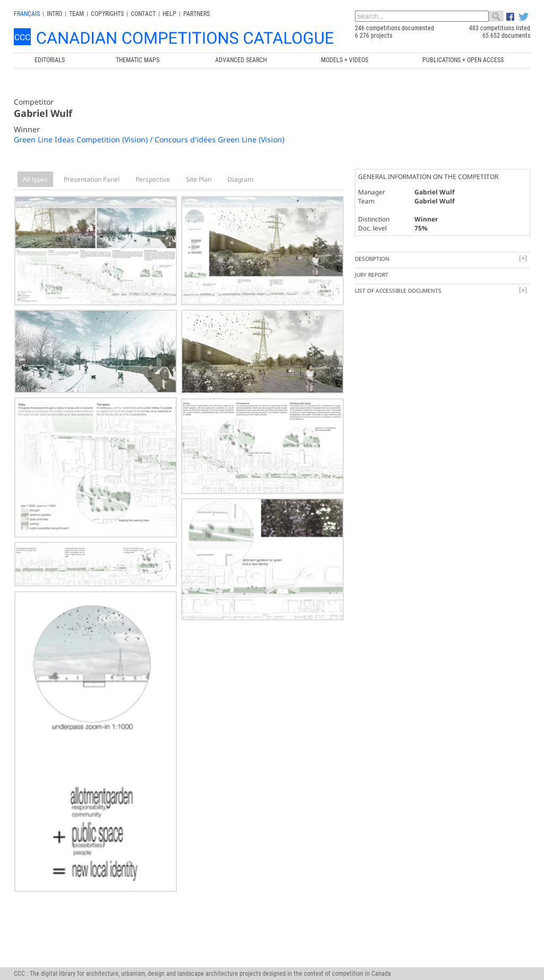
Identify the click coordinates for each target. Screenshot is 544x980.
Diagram (240, 179)
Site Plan (199, 179)
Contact (143, 14)
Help (169, 14)
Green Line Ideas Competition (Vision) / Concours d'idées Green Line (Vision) (149, 139)
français (27, 14)
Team (76, 14)
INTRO (54, 14)
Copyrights (107, 14)
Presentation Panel (92, 179)
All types (35, 179)
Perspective (153, 179)
